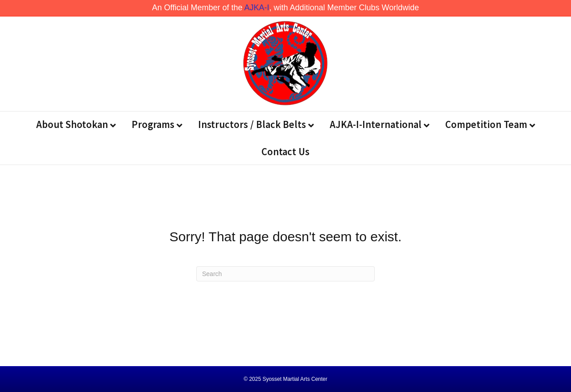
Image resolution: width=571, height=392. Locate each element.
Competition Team (486, 124)
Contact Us (285, 151)
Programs (153, 124)
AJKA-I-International (376, 124)
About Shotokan (72, 124)
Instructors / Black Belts (252, 124)
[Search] (285, 274)
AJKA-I (257, 8)
